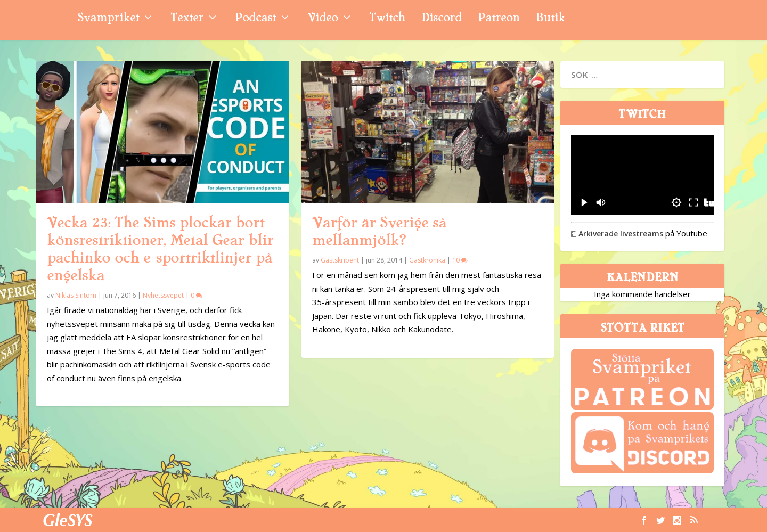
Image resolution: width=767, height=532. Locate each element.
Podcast (255, 19)
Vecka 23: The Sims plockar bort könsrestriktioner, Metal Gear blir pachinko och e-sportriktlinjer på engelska (160, 249)
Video (323, 19)
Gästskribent (340, 260)
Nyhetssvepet (163, 295)
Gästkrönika (427, 260)
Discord (442, 19)
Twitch (387, 19)
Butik (550, 19)
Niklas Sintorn (76, 295)
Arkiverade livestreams (617, 234)
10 (460, 260)
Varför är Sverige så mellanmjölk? (379, 231)
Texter (187, 19)
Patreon (499, 19)
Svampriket (108, 19)
